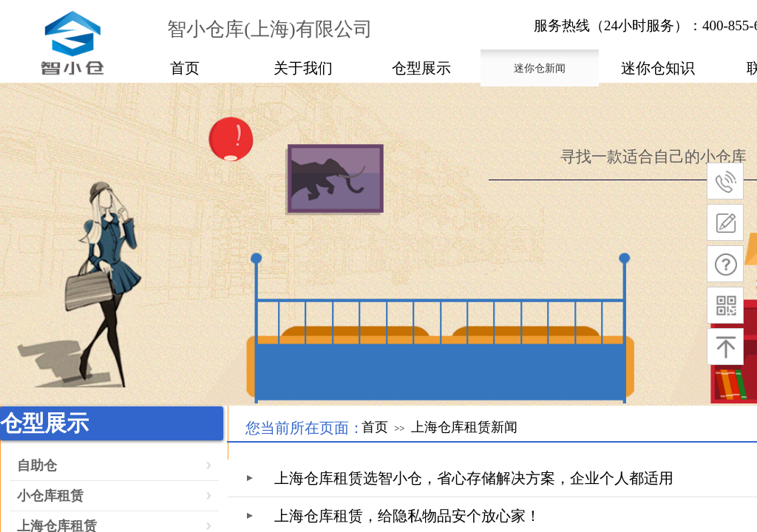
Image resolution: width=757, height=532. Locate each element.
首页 (375, 427)
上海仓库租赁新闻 (464, 427)
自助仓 (37, 465)
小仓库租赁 (50, 496)
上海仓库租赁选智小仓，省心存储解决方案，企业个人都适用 (474, 478)
